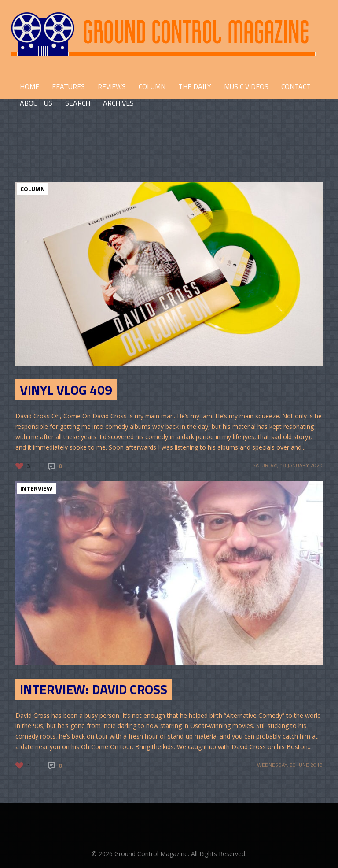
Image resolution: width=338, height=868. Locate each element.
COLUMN (152, 86)
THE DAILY (195, 86)
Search (78, 103)
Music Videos (246, 86)
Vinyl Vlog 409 (66, 390)
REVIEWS (112, 86)
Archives (118, 103)
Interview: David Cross (94, 689)
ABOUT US (36, 103)
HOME (29, 86)
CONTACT (296, 86)
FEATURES (68, 86)
